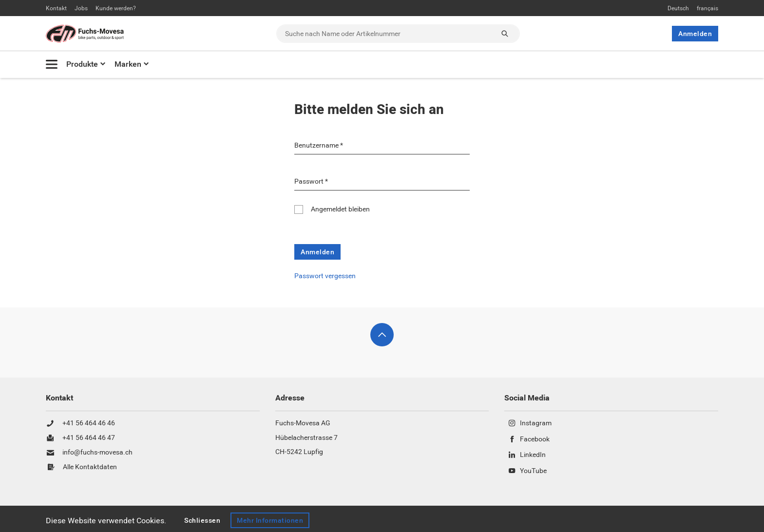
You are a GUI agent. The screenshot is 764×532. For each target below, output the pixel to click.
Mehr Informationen (270, 520)
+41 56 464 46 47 (89, 438)
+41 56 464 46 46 (89, 423)
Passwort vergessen (325, 276)
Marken (128, 64)
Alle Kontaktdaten (90, 467)
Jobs (81, 8)
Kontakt (56, 8)
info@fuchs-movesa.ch (97, 453)
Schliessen (202, 520)
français (707, 8)
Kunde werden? (116, 8)
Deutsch (678, 8)
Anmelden (695, 34)
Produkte (82, 64)
